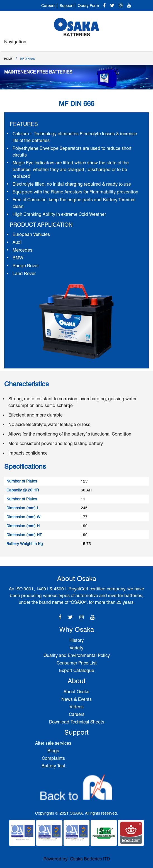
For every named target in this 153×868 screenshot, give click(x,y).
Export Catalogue (77, 670)
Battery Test (53, 766)
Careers (48, 6)
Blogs (53, 751)
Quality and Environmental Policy (77, 655)
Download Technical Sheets (77, 722)
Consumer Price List (77, 663)
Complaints (53, 758)
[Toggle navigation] (143, 44)
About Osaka (76, 692)
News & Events (76, 699)
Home (8, 59)
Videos (77, 707)
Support (67, 6)
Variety (76, 648)
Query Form (88, 6)
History (76, 640)
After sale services (53, 743)
